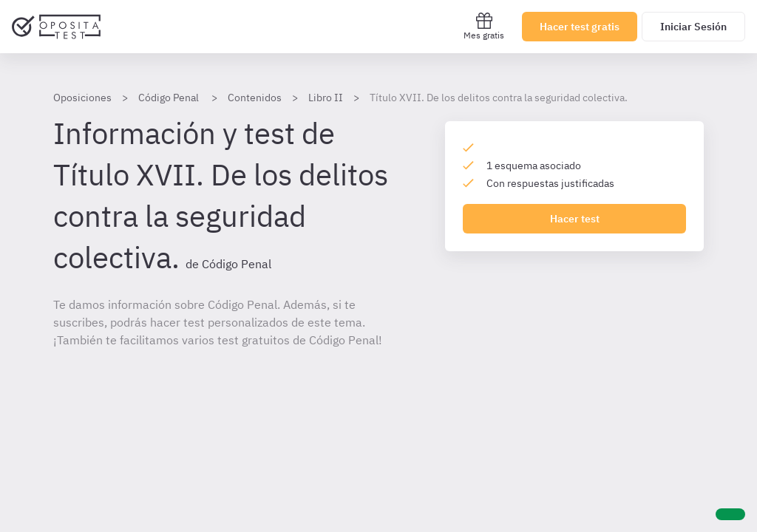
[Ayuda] (730, 514)
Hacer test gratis (580, 27)
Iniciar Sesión (693, 27)
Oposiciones (82, 98)
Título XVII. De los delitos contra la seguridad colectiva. (499, 98)
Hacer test (575, 219)
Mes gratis (484, 26)
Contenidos (255, 98)
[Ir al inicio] (56, 27)
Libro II (326, 98)
